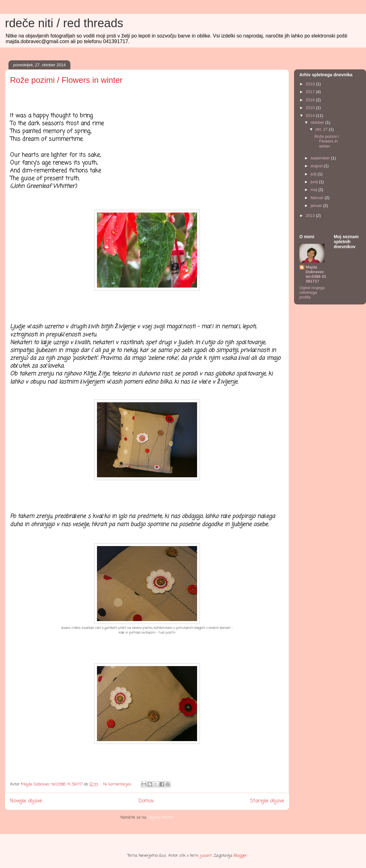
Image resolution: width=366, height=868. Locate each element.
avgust (317, 166)
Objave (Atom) (161, 818)
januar (317, 206)
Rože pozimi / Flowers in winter (66, 80)
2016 (311, 100)
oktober (318, 122)
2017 (311, 92)
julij (314, 174)
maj (315, 190)
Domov (146, 801)
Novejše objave (26, 801)
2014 (311, 115)
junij (315, 182)
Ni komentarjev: (118, 784)
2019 (311, 84)
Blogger (240, 856)
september (321, 158)
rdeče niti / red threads (64, 23)
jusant (206, 856)
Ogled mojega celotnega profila (312, 292)
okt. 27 (322, 129)
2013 (311, 216)
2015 (311, 108)
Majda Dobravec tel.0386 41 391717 (316, 274)
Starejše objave (267, 801)
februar (318, 198)
